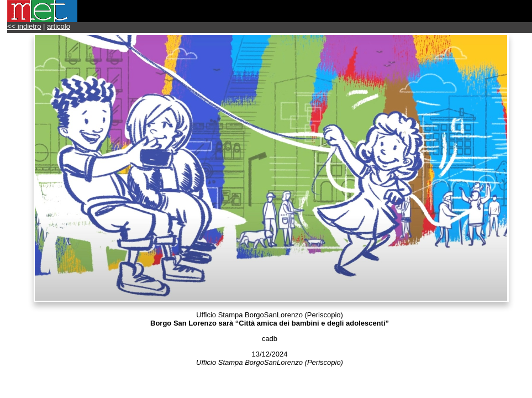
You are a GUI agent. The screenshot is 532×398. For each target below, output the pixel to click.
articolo (59, 26)
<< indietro (24, 26)
